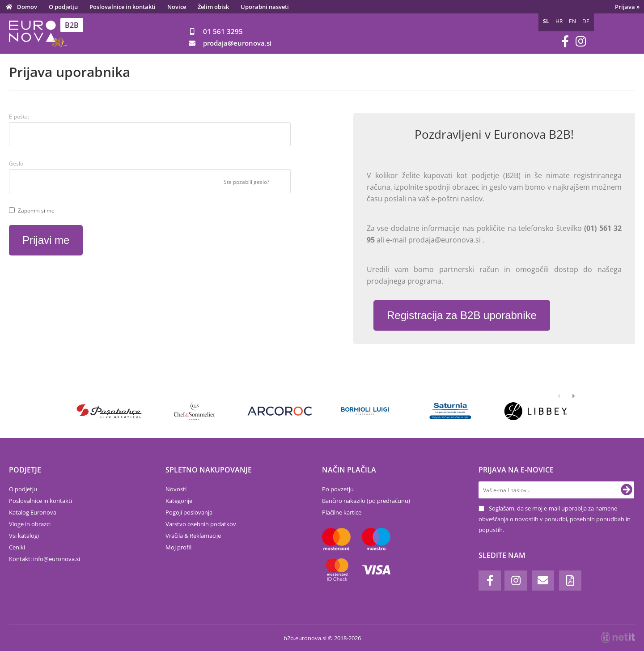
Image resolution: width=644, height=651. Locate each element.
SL (546, 21)
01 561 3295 (223, 31)
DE (586, 21)
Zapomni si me (36, 211)
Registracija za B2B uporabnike (462, 315)
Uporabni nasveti (265, 7)
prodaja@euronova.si (445, 240)
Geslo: (17, 164)
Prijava (627, 7)
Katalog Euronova (33, 512)
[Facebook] (565, 41)
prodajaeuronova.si (237, 43)
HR (559, 21)
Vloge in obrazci (30, 524)
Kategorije (179, 501)
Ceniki (17, 547)
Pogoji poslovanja (189, 512)
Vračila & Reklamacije (193, 536)
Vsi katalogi (24, 536)
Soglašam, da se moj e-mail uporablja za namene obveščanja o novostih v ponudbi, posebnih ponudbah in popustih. (555, 519)
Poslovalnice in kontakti (123, 7)
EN (572, 21)
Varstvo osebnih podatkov (201, 524)
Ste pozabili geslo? (246, 182)
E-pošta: (19, 117)
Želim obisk (213, 7)
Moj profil (178, 547)
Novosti (176, 489)
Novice (177, 7)
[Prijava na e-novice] (627, 490)
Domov (27, 7)
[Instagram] (581, 41)
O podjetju (63, 7)
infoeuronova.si (57, 559)
